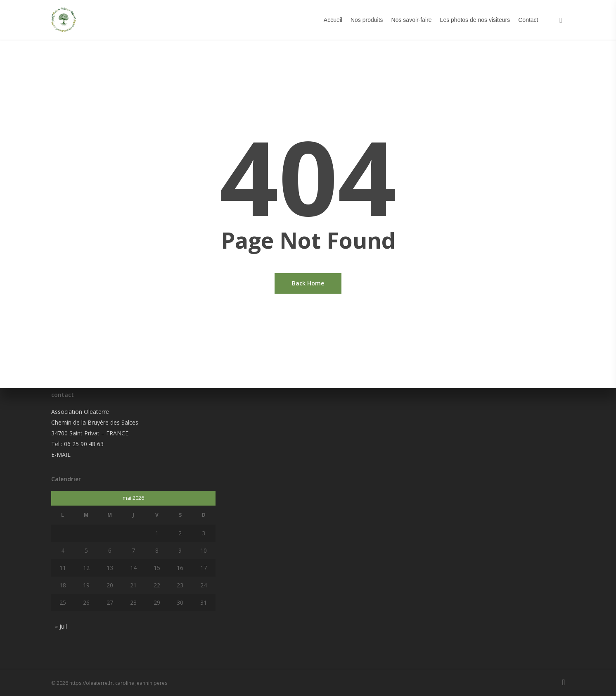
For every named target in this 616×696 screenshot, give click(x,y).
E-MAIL (61, 455)
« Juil (61, 626)
